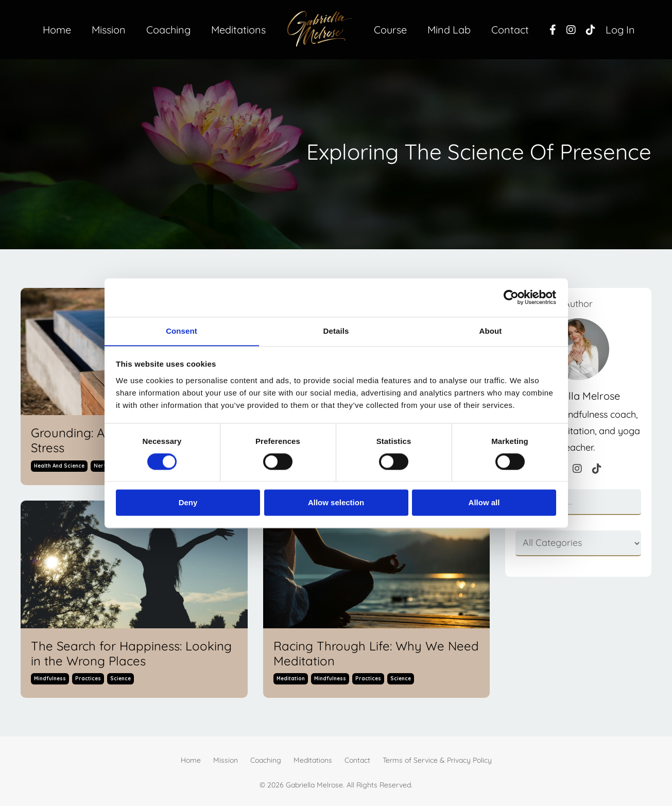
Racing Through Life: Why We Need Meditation (376, 654)
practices (88, 679)
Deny (188, 503)
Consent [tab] (182, 330)
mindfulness (50, 679)
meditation (291, 679)
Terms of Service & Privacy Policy (437, 761)
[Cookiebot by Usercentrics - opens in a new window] (511, 297)
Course (390, 30)
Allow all (484, 503)
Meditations (238, 30)
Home (56, 30)
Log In (621, 30)
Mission (108, 30)
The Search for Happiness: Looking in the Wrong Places (131, 654)
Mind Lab (449, 30)
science (120, 679)
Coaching (168, 30)
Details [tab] (336, 330)
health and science (59, 466)
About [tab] (491, 330)
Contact (511, 30)
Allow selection (336, 503)
